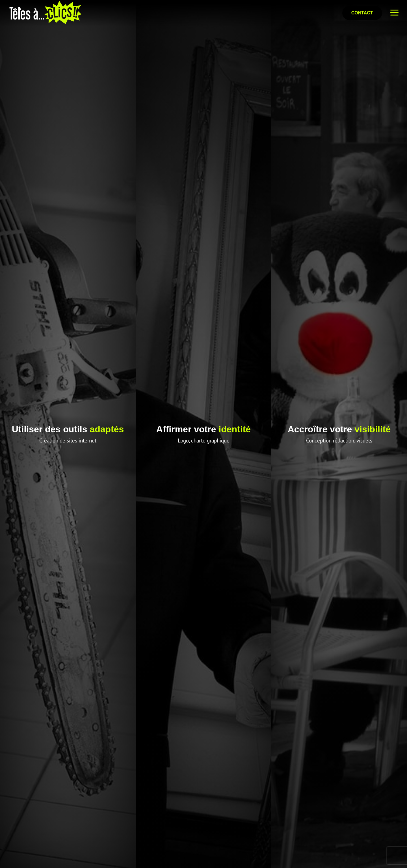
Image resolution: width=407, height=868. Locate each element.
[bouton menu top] (395, 13)
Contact (362, 13)
